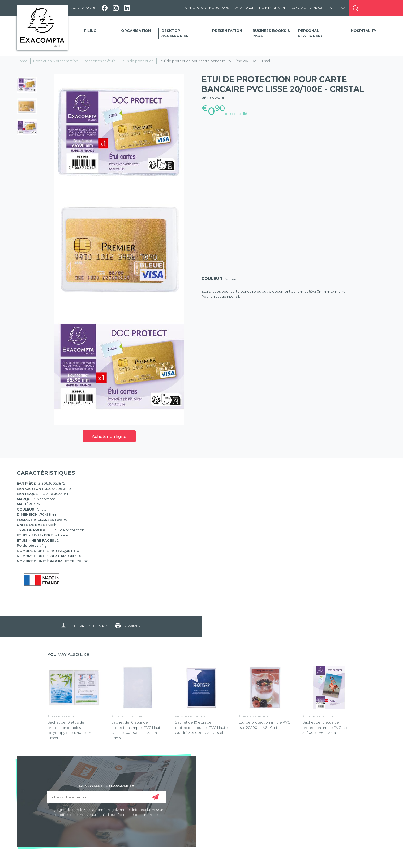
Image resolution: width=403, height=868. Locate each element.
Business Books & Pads (271, 33)
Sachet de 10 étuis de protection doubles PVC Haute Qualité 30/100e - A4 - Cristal (201, 727)
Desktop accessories (175, 33)
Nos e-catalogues (239, 8)
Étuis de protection (137, 61)
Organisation (136, 31)
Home (22, 61)
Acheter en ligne (109, 436)
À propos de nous (202, 8)
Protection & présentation (56, 61)
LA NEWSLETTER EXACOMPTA (107, 785)
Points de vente (274, 8)
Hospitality (364, 31)
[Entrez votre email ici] (106, 797)
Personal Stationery (310, 33)
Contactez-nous (307, 8)
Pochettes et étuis (99, 61)
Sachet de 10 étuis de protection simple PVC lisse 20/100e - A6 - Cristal (325, 727)
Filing (90, 31)
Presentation (227, 31)
